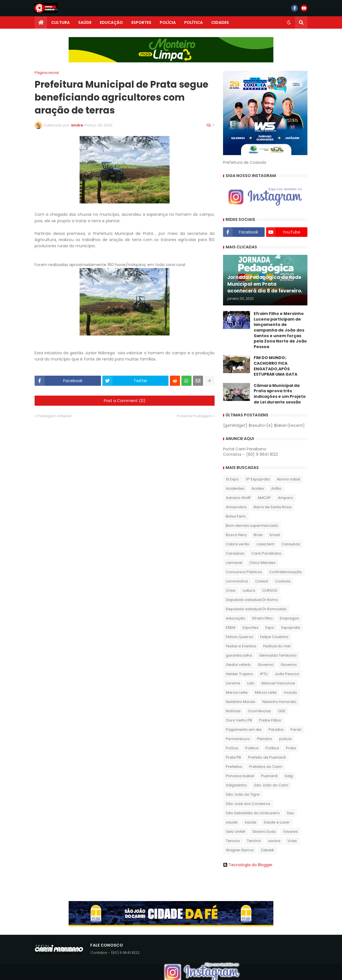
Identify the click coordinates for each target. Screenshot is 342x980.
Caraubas (291, 544)
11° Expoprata (258, 479)
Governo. (289, 665)
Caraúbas (235, 553)
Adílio (276, 488)
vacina (274, 841)
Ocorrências (259, 711)
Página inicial (47, 73)
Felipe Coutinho (274, 637)
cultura (249, 590)
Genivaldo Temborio (278, 655)
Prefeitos (234, 767)
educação (236, 618)
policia (285, 739)
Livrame (233, 683)
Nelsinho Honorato (279, 702)
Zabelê (267, 850)
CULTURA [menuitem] (60, 22)
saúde (251, 822)
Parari (296, 730)
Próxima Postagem (194, 416)
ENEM (231, 628)
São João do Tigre (243, 794)
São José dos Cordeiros (248, 804)
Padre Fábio (270, 720)
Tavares (290, 832)
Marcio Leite (237, 692)
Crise (231, 590)
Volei (292, 841)
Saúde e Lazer (277, 822)
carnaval (234, 563)
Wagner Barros (240, 850)
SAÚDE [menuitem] (85, 22)
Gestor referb (238, 665)
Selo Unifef (236, 832)
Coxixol (262, 581)
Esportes (250, 628)
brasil (275, 535)
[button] (289, 22)
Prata (291, 748)
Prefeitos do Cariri (266, 767)
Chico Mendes (262, 563)
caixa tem (265, 544)
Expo (270, 628)
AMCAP (264, 498)
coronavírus (237, 581)
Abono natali (288, 479)
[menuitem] (41, 22)
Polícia (232, 748)
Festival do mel (277, 646)
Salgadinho (236, 785)
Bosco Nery (236, 535)
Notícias (233, 711)
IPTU (264, 674)
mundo (290, 692)
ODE (282, 711)
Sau (290, 813)
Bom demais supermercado (252, 526)
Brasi (258, 535)
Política (272, 748)
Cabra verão (238, 544)
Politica (252, 748)
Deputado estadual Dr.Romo (252, 600)
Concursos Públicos (244, 572)
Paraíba (276, 730)
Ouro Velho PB (239, 720)
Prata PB (233, 757)
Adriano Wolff (238, 498)
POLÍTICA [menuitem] (193, 22)
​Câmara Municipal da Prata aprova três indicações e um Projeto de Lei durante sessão (280, 394)
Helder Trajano (239, 674)
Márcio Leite (266, 692)
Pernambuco (238, 739)
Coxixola (283, 581)
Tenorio (233, 841)
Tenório (254, 841)
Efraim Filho (263, 618)
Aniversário (236, 507)
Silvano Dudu (264, 832)
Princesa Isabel (240, 776)
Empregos (289, 618)
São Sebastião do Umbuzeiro (253, 813)
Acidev (258, 488)
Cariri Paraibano (266, 553)
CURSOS (270, 590)
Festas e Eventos (241, 646)
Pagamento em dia (244, 730)
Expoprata (291, 628)
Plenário (265, 739)
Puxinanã (269, 776)
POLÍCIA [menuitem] (168, 22)
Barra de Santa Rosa (273, 507)
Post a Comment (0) (125, 401)
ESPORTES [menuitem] (141, 22)
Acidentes (235, 488)
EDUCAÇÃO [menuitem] (111, 22)
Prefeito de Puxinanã (267, 757)
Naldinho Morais (241, 702)
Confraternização (285, 572)
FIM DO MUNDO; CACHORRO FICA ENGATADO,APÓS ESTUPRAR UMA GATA (275, 366)
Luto (251, 683)
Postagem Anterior (55, 416)
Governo (266, 665)
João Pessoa (287, 674)
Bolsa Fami (236, 516)
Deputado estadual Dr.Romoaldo (256, 609)
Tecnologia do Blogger (248, 865)
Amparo (285, 498)
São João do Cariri (271, 785)
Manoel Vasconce (278, 683)
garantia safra (239, 655)
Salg (289, 776)
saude (232, 822)
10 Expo (232, 479)
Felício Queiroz (239, 637)
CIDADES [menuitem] (220, 22)
